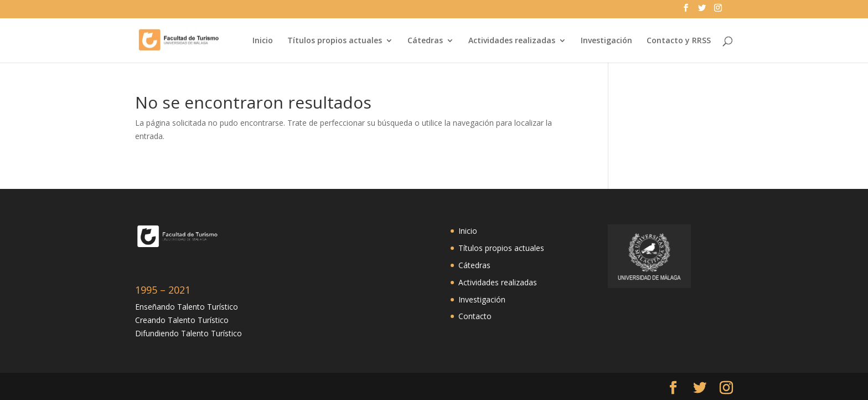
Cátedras (425, 41)
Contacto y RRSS (679, 41)
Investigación (606, 41)
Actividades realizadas (512, 41)
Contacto (475, 316)
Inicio (263, 41)
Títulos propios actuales (335, 41)
